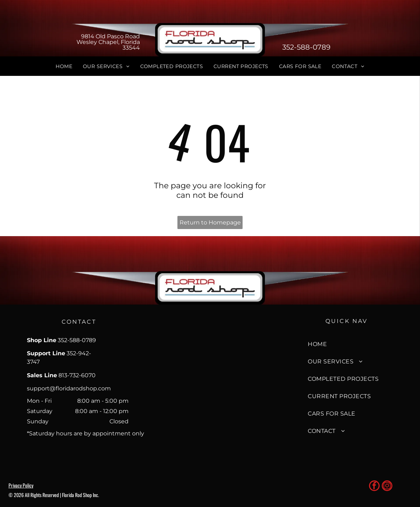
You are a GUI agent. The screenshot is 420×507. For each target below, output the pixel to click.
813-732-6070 (77, 375)
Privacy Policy (21, 485)
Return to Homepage (210, 222)
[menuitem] (64, 66)
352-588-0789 (306, 47)
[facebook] (374, 487)
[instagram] (387, 487)
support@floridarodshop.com (69, 388)
